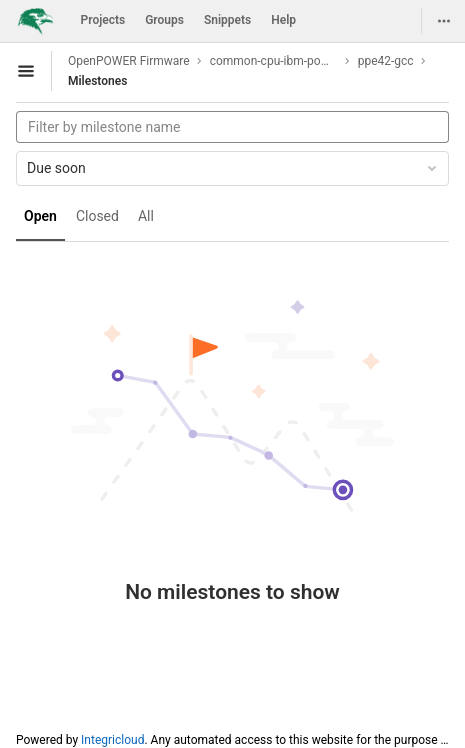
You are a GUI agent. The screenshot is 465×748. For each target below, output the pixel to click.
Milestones (97, 81)
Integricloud (112, 740)
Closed (97, 216)
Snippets (227, 20)
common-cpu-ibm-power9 (274, 61)
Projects (103, 20)
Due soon (233, 168)
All (146, 216)
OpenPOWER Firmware (129, 61)
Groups (164, 20)
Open (40, 216)
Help (283, 20)
